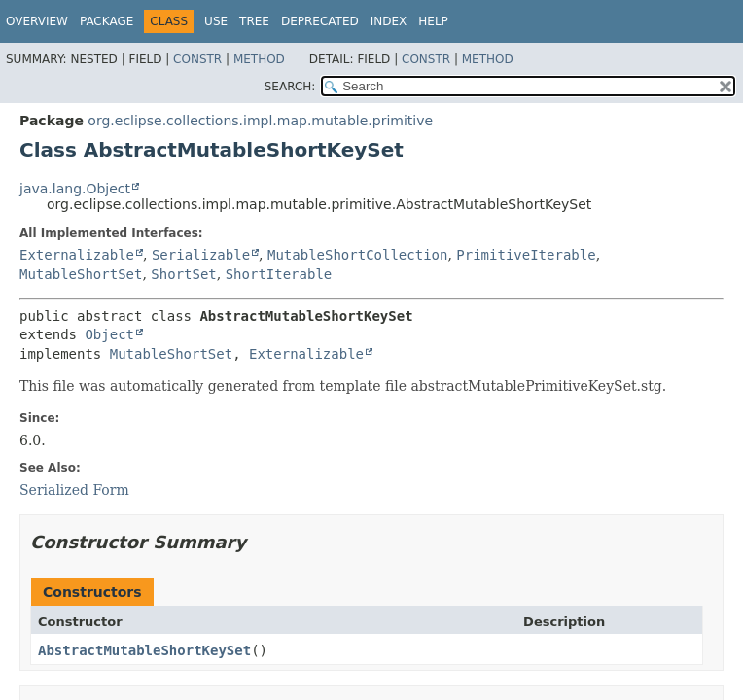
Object (109, 334)
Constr (197, 59)
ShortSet (183, 274)
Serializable (201, 255)
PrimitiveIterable (526, 255)
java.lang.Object (75, 189)
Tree (254, 21)
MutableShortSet (81, 274)
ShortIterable (279, 274)
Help (433, 21)
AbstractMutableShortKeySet (144, 650)
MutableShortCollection (357, 255)
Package (106, 21)
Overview (37, 21)
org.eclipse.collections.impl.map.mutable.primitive (260, 121)
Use (216, 21)
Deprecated (320, 21)
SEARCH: (290, 87)
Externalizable (77, 255)
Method (259, 59)
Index (389, 21)
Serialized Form (74, 490)
